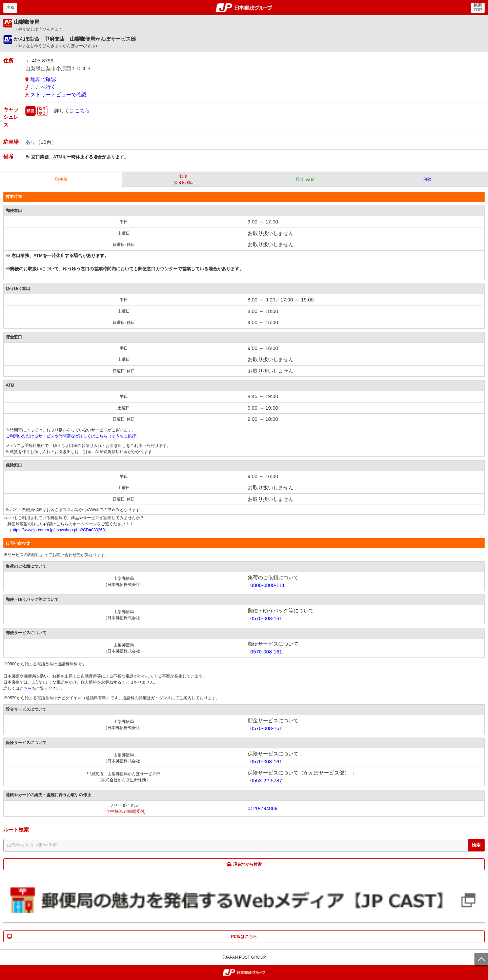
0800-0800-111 (268, 585)
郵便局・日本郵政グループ (244, 8)
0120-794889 (263, 808)
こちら (82, 110)
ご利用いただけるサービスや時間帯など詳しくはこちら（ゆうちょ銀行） (73, 436)
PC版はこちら (244, 937)
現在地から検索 (247, 864)
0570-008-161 (266, 618)
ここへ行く (43, 87)
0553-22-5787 (266, 780)
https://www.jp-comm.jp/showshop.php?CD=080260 (58, 530)
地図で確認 (43, 79)
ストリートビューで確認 (58, 94)
